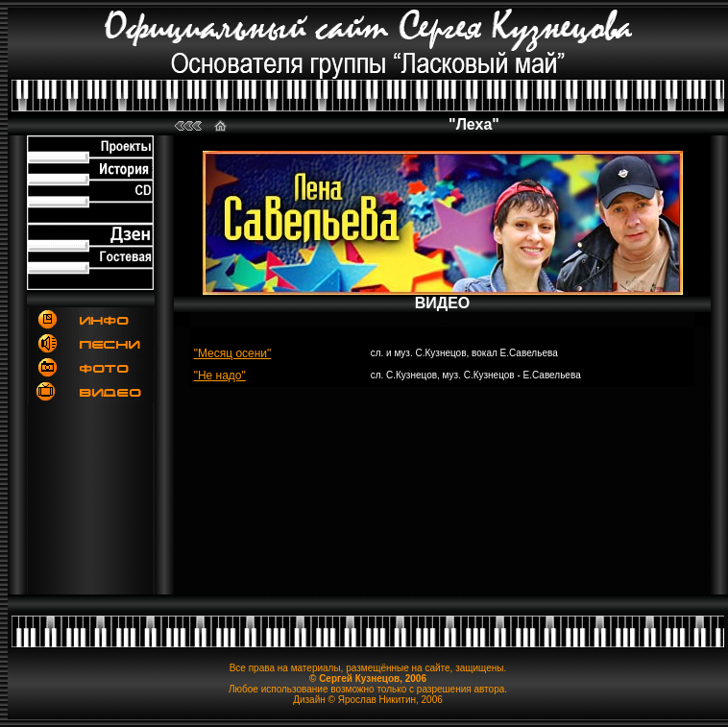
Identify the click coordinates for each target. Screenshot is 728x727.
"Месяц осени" (233, 353)
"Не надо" (220, 376)
